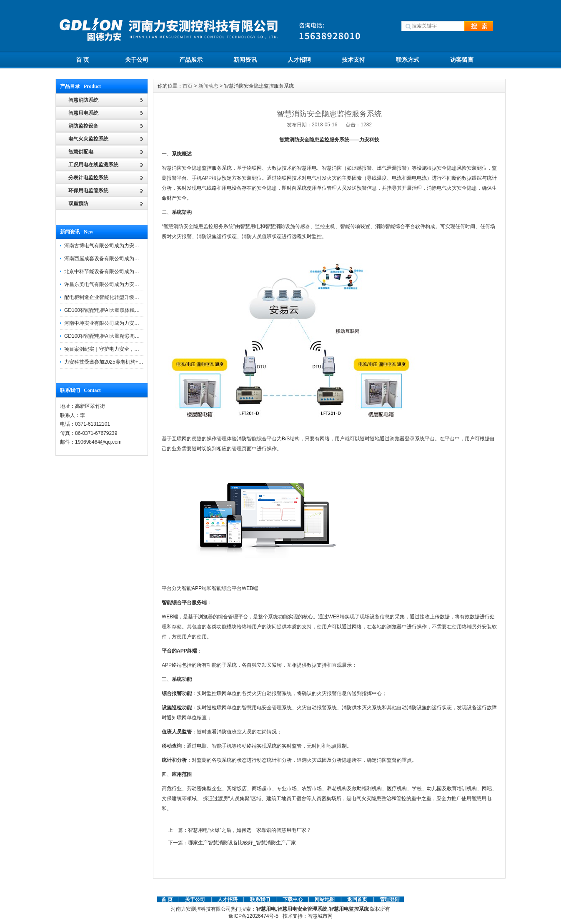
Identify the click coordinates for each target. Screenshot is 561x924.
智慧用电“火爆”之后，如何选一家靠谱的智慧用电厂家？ (250, 830)
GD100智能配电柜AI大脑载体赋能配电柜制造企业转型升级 (129, 310)
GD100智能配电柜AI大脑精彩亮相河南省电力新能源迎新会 (129, 336)
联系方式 (408, 60)
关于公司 (137, 60)
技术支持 (353, 60)
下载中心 (293, 899)
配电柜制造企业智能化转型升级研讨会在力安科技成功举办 (129, 297)
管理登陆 (390, 899)
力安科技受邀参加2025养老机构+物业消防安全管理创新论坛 (131, 362)
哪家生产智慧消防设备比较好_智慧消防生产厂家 (242, 843)
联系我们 (260, 899)
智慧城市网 (320, 916)
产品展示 (191, 60)
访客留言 (462, 60)
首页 (188, 86)
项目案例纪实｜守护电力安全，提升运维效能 (114, 349)
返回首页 (358, 899)
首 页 (83, 60)
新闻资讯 (245, 60)
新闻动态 (208, 86)
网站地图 (325, 899)
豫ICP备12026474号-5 (253, 916)
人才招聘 (299, 60)
